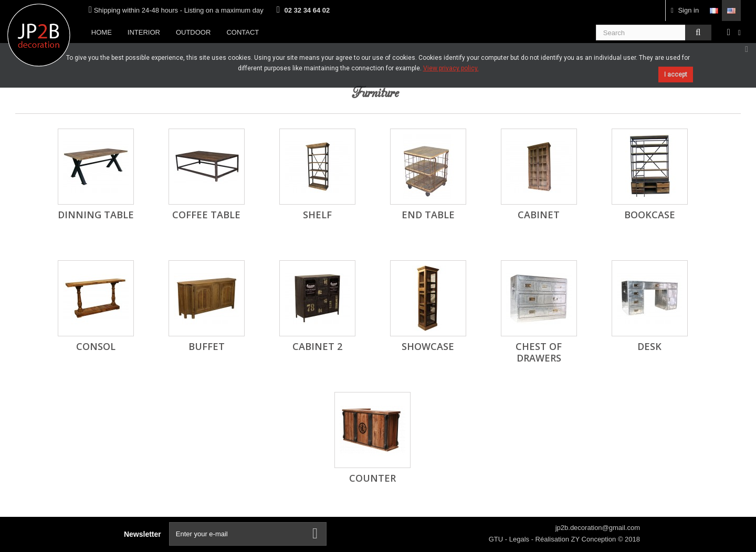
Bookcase (650, 215)
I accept (676, 75)
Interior (144, 32)
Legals (520, 539)
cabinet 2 (317, 346)
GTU (497, 539)
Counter (372, 478)
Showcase (428, 346)
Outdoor (193, 32)
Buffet (207, 346)
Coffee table (206, 215)
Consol (96, 346)
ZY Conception (595, 539)
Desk (649, 346)
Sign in (685, 10)
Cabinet (539, 215)
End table (428, 215)
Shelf (317, 215)
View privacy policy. (451, 68)
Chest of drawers (539, 352)
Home (102, 32)
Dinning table (96, 215)
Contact (243, 32)
